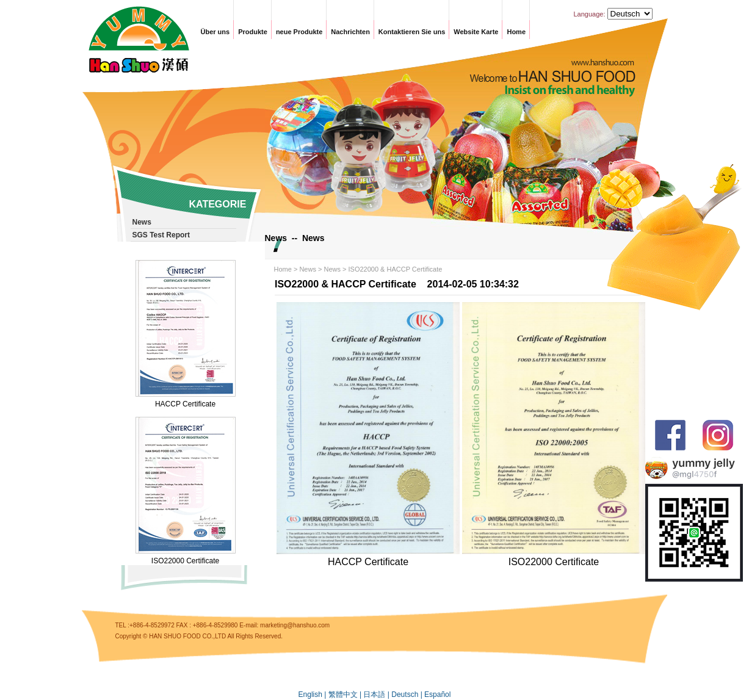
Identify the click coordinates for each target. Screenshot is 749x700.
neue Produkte (299, 32)
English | (313, 695)
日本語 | (377, 695)
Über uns (215, 32)
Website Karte (476, 32)
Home (516, 32)
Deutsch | (408, 695)
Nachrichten (350, 32)
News (308, 269)
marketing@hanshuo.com (295, 625)
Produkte (253, 32)
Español (437, 695)
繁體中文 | (346, 695)
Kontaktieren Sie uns (412, 32)
